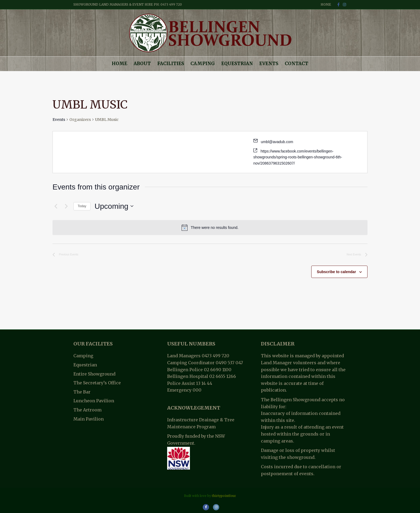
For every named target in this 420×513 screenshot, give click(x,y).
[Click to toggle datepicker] (114, 206)
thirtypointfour (224, 496)
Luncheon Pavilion (94, 401)
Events (269, 64)
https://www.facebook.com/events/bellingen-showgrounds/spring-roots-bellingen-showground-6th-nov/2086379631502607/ (298, 157)
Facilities (171, 64)
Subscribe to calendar (336, 272)
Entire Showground (94, 374)
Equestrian (237, 64)
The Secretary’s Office (97, 383)
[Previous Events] (56, 206)
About (142, 64)
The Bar (82, 392)
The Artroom (87, 410)
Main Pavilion (89, 419)
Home (326, 4)
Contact (297, 64)
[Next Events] (66, 206)
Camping (203, 64)
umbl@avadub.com (277, 142)
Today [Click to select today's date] (82, 206)
